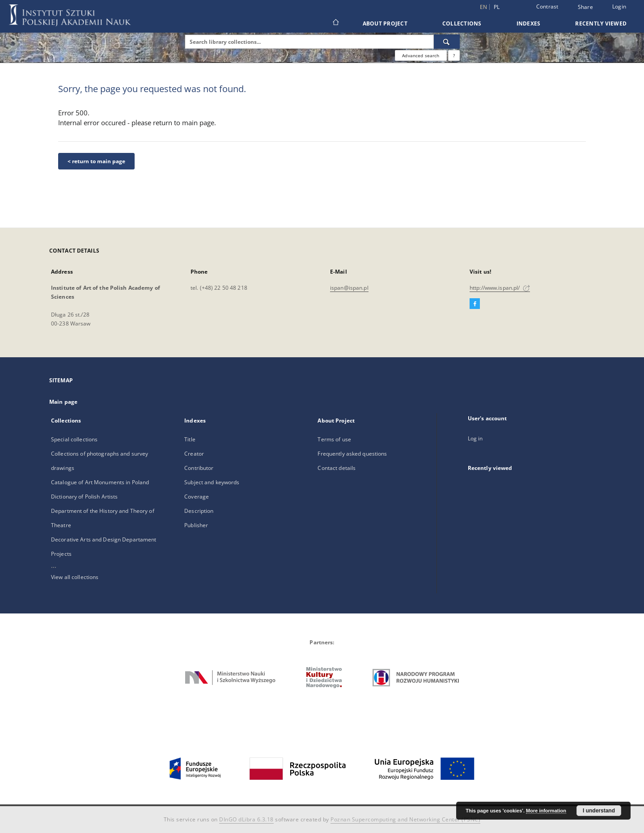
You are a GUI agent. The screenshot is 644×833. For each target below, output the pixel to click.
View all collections (75, 577)
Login (619, 6)
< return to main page (96, 161)
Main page (63, 402)
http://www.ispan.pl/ (500, 288)
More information (546, 811)
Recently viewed (601, 23)
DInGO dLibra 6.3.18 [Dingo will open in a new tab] (246, 819)
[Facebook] (475, 304)
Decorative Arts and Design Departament (104, 539)
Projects (61, 554)
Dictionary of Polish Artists (84, 497)
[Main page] (335, 23)
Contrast (547, 6)
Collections (462, 23)
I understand (599, 811)
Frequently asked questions (352, 454)
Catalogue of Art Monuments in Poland (100, 482)
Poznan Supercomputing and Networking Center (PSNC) (405, 819)
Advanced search (421, 55)
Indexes (529, 23)
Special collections (74, 439)
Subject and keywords (212, 482)
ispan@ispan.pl (349, 288)
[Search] (447, 42)
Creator (194, 454)
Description (199, 511)
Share (585, 7)
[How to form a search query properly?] (454, 55)
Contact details (337, 468)
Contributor (199, 468)
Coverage (197, 497)
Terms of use (334, 439)
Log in (475, 438)
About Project (385, 23)
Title (190, 439)
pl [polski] (497, 7)
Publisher (196, 525)
